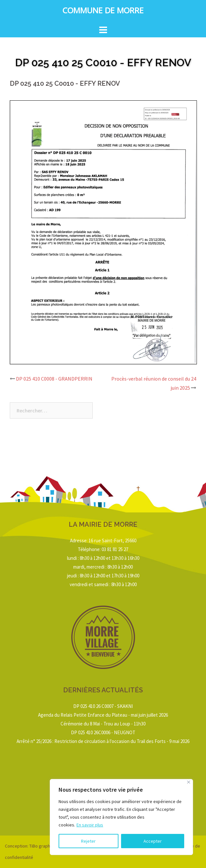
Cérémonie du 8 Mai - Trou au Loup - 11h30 (103, 724)
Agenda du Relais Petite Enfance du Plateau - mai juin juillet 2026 (103, 715)
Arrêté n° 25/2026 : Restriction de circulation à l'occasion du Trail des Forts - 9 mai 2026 (103, 741)
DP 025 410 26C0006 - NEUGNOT (103, 732)
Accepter (153, 841)
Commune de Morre (103, 12)
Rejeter (88, 841)
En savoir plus (90, 825)
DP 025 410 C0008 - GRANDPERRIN (54, 379)
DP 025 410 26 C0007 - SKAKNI (103, 706)
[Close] (189, 782)
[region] (121, 817)
